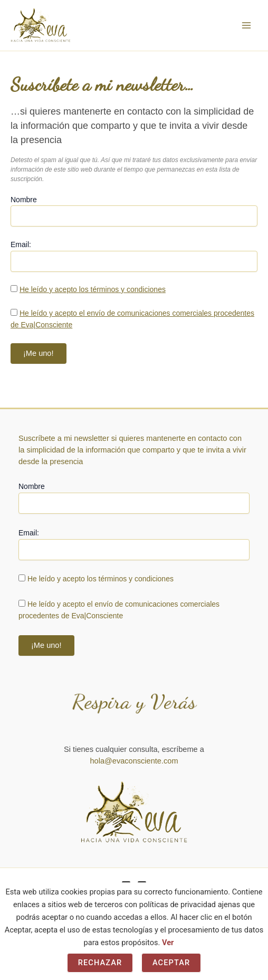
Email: (21, 244)
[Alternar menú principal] (246, 25)
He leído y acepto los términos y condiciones (93, 289)
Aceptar (171, 963)
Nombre (24, 200)
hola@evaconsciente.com (134, 761)
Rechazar (100, 963)
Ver (168, 943)
